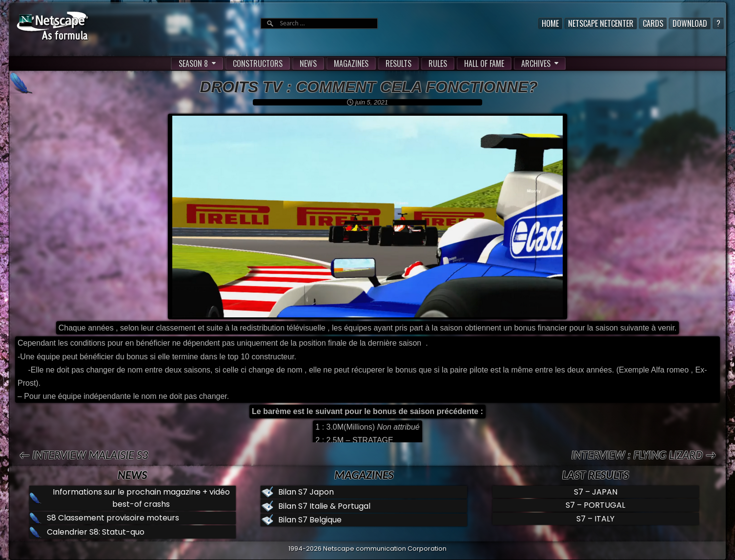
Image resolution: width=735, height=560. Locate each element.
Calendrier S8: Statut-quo (96, 532)
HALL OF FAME (484, 63)
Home (550, 23)
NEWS (308, 63)
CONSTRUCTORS (258, 63)
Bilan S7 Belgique (310, 520)
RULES (438, 63)
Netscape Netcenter (601, 23)
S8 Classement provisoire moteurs (113, 518)
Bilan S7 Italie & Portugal (324, 506)
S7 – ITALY (595, 519)
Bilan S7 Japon (306, 492)
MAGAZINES (351, 63)
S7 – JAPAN (596, 492)
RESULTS (398, 63)
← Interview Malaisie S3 (83, 455)
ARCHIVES (536, 63)
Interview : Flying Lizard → (644, 455)
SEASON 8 (193, 63)
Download (690, 23)
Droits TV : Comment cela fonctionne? (368, 87)
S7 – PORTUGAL (595, 505)
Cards (653, 23)
